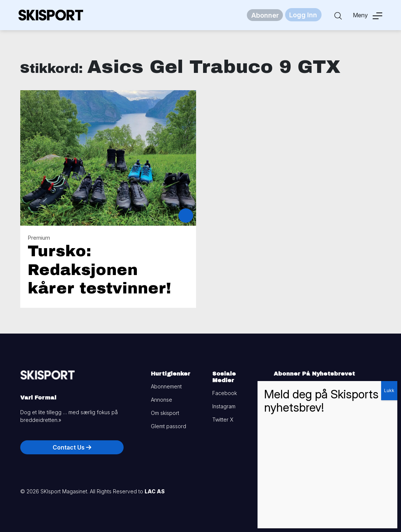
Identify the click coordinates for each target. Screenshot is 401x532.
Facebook (225, 393)
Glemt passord (168, 426)
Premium (39, 238)
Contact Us (72, 447)
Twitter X (223, 420)
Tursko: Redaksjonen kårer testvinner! (99, 270)
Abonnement (166, 386)
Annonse (162, 400)
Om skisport (165, 413)
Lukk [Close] (389, 390)
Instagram (224, 406)
